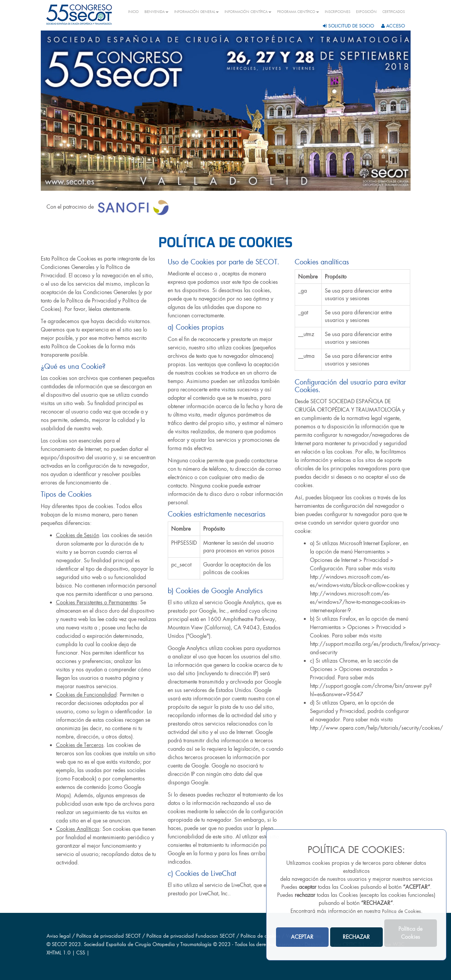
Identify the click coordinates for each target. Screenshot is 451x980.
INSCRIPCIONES (338, 12)
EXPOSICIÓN (366, 12)
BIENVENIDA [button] (156, 12)
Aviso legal (59, 936)
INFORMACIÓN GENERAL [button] (197, 12)
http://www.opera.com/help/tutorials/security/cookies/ (376, 728)
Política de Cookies (401, 911)
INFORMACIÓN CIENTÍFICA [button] (248, 12)
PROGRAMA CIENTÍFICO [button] (298, 12)
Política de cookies (261, 936)
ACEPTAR (302, 937)
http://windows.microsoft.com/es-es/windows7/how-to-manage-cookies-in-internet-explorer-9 (358, 602)
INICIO (133, 12)
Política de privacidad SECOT (108, 936)
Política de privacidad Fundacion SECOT (191, 936)
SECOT (59, 944)
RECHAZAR (356, 937)
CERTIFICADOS (394, 12)
